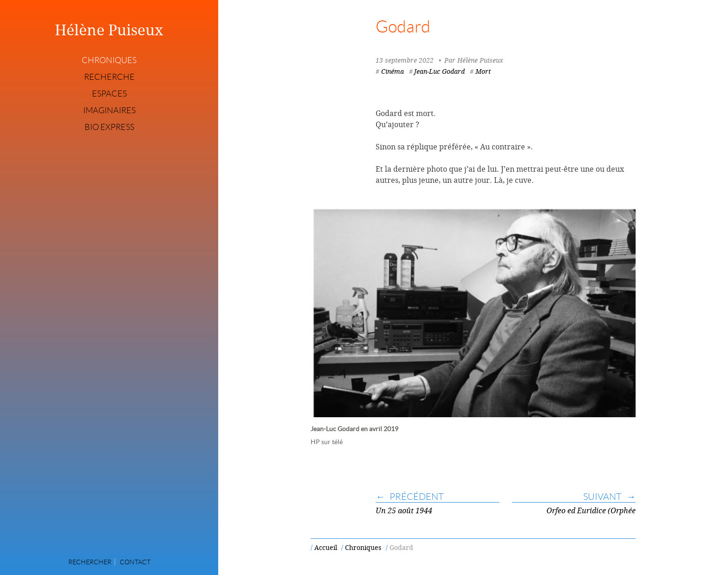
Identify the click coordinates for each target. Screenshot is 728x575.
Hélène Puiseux (109, 30)
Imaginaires (109, 110)
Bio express (109, 127)
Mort (483, 71)
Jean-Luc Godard (439, 71)
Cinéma (393, 71)
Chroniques (109, 60)
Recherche (109, 77)
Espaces (109, 94)
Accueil (326, 547)
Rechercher (90, 562)
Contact (135, 562)
